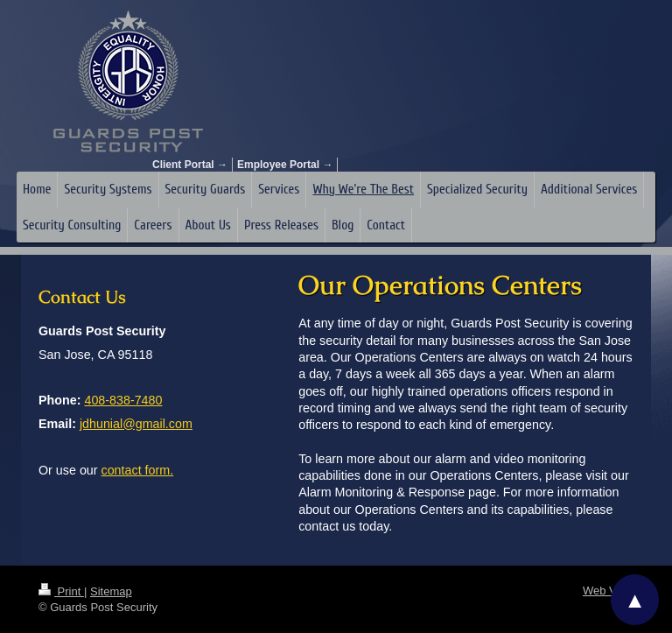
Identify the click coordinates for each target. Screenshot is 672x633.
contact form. (138, 470)
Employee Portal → (285, 165)
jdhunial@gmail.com (136, 424)
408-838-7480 (123, 400)
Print (61, 591)
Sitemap (111, 591)
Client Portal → (190, 165)
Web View (608, 591)
